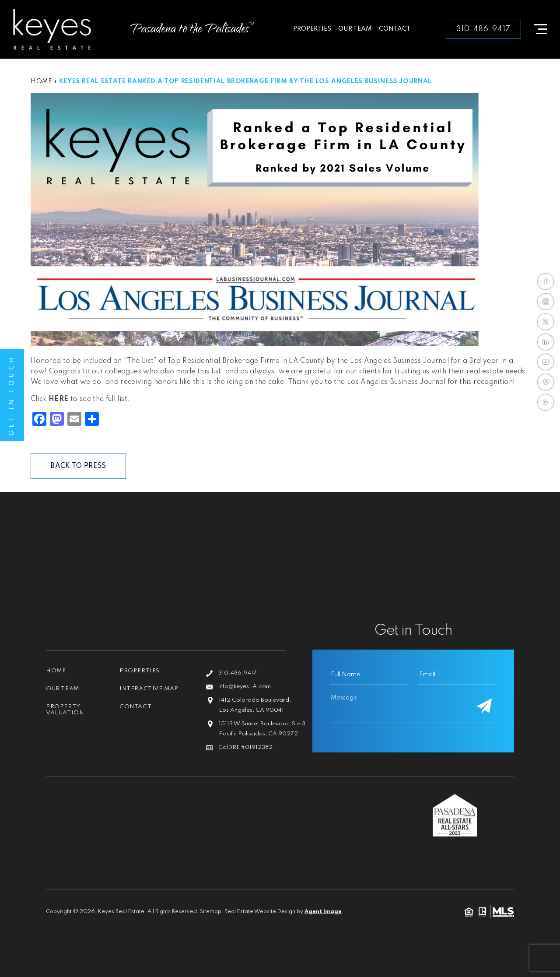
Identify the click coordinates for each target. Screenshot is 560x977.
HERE (58, 399)
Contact (395, 29)
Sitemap (211, 912)
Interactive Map (149, 689)
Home (56, 671)
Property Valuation (65, 710)
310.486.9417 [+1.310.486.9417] (483, 29)
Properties (312, 29)
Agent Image (323, 912)
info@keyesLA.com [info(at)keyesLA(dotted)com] (245, 687)
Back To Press (78, 466)
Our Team (355, 29)
